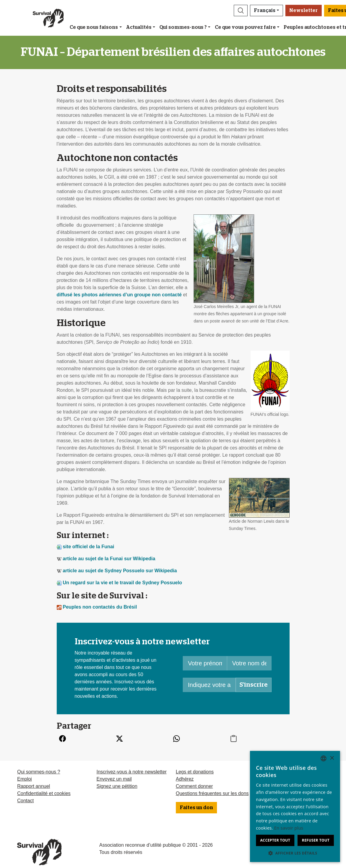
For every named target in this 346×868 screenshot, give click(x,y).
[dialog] (295, 806)
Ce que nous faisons (94, 27)
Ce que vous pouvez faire (245, 27)
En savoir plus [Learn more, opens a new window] (289, 828)
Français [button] (265, 11)
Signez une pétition (117, 786)
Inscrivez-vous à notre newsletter (131, 772)
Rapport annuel (33, 786)
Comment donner (194, 786)
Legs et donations (195, 772)
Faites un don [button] (196, 808)
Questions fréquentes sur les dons (212, 793)
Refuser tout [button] (316, 840)
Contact (25, 801)
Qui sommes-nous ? (183, 27)
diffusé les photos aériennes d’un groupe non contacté (119, 295)
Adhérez (185, 779)
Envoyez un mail (114, 779)
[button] (241, 11)
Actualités (139, 27)
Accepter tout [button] (275, 840)
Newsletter (304, 11)
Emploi (24, 779)
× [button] (332, 758)
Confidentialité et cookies (44, 793)
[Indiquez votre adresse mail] (209, 685)
